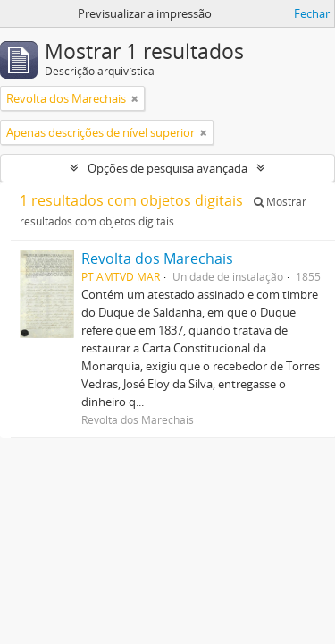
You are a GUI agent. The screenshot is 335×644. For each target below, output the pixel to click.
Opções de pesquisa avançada (167, 168)
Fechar (312, 13)
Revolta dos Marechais (157, 258)
